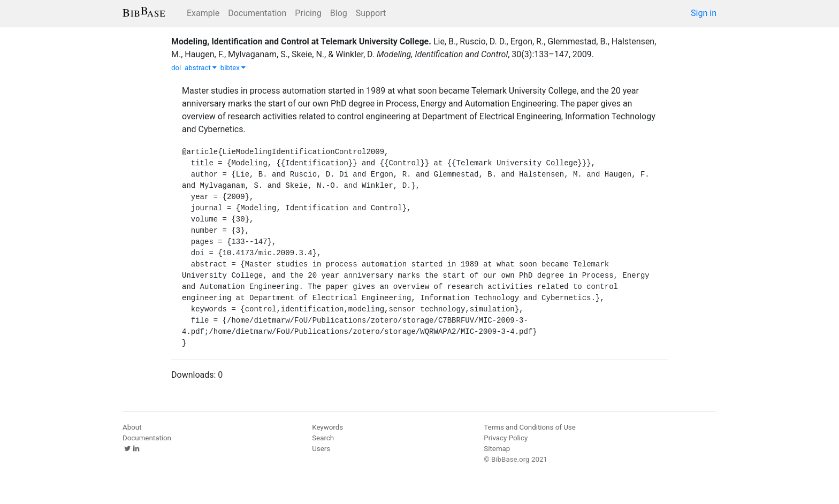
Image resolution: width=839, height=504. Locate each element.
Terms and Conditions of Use (529, 427)
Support (371, 13)
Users (321, 449)
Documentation (257, 13)
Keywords (327, 427)
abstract (201, 68)
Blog (339, 13)
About (132, 427)
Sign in (704, 13)
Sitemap (497, 449)
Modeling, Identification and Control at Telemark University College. (301, 41)
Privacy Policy (506, 438)
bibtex (233, 68)
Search (323, 438)
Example (203, 13)
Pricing (308, 13)
